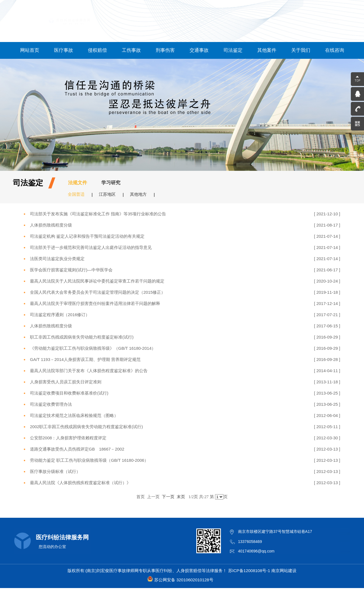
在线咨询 (335, 50)
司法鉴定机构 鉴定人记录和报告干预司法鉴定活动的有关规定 (87, 236)
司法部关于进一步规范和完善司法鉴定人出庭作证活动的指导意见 (91, 247)
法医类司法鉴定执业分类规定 (57, 259)
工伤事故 (131, 50)
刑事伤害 (165, 50)
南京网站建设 (284, 571)
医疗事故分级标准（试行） (55, 471)
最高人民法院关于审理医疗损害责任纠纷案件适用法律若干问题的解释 (95, 303)
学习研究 (111, 183)
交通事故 (199, 50)
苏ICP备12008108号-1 (249, 571)
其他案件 (267, 50)
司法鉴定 (233, 50)
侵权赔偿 (97, 50)
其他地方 (138, 194)
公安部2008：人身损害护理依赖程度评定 (68, 438)
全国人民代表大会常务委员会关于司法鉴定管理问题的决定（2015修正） (98, 292)
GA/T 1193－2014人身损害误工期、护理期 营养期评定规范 (85, 359)
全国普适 (76, 194)
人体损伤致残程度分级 (51, 225)
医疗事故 (64, 50)
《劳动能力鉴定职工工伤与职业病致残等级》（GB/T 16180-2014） (93, 348)
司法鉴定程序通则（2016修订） (60, 315)
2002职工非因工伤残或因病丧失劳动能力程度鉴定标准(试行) (86, 427)
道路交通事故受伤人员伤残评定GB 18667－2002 (77, 449)
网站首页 (30, 50)
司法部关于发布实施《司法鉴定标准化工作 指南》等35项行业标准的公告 (98, 214)
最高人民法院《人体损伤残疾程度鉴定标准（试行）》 (80, 483)
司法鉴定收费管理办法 (51, 404)
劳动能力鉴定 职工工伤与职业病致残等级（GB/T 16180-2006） (89, 460)
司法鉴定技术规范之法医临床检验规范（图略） (74, 415)
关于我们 (301, 50)
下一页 (168, 497)
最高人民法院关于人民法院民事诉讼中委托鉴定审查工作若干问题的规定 (97, 281)
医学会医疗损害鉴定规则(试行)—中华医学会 (71, 270)
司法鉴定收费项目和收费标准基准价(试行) (69, 393)
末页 (181, 497)
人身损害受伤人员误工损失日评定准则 (66, 382)
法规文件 (78, 183)
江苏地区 (107, 194)
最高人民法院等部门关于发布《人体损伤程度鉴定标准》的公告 (89, 371)
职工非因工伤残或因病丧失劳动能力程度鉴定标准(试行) (82, 337)
